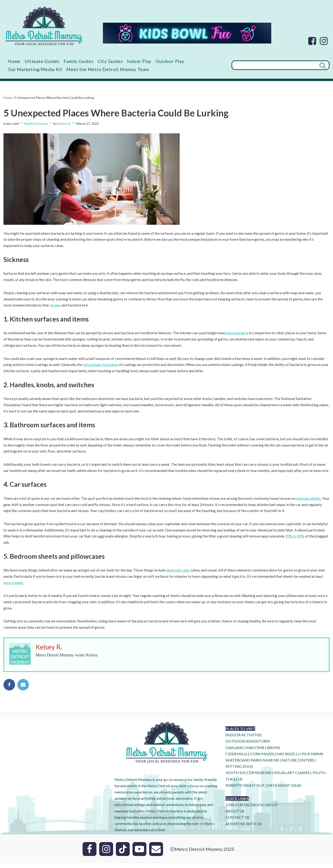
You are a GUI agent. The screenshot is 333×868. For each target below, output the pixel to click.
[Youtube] (139, 854)
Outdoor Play (172, 61)
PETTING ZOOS (239, 771)
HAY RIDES (286, 758)
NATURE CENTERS (298, 765)
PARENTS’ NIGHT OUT (245, 790)
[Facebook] (312, 41)
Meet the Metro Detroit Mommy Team (108, 69)
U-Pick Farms (310, 758)
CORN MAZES (262, 758)
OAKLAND (235, 752)
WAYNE (273, 752)
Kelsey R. (64, 124)
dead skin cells (178, 574)
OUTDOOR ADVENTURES (248, 746)
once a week (13, 586)
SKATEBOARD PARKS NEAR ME (253, 765)
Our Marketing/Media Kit (35, 69)
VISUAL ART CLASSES (292, 777)
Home (14, 61)
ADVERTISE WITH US (244, 828)
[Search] (274, 65)
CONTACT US (237, 822)
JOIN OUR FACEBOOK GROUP (252, 809)
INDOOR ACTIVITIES (244, 739)
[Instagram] (324, 41)
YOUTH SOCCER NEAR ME (248, 777)
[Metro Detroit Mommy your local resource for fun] (44, 26)
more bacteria (237, 334)
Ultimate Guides (43, 61)
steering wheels (309, 501)
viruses (55, 306)
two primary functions (100, 367)
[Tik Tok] (123, 854)
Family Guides (80, 61)
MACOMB (255, 752)
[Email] (156, 854)
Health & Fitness (36, 124)
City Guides (112, 61)
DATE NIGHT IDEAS (284, 790)
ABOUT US (235, 816)
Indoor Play (141, 61)
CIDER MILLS (236, 758)
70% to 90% (295, 540)
